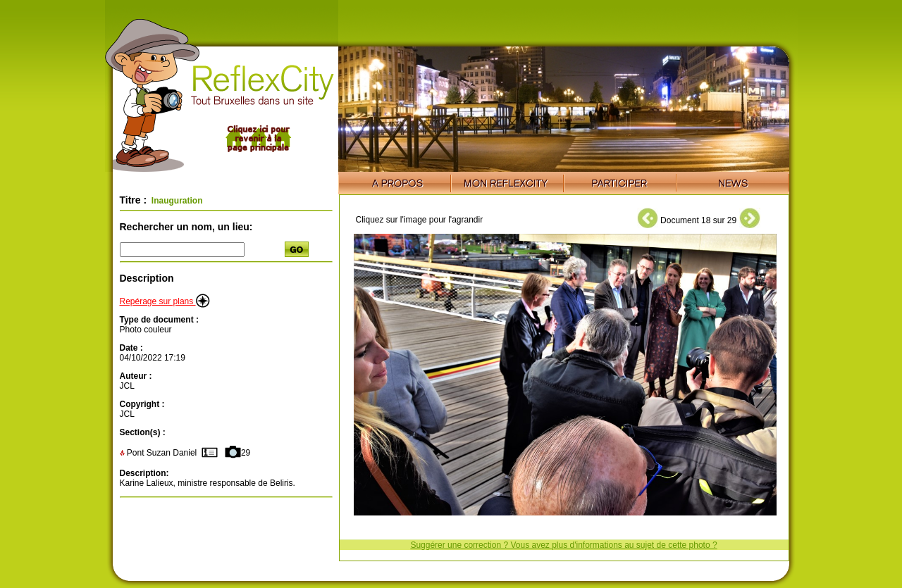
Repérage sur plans (165, 301)
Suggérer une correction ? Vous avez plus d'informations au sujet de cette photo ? (563, 545)
